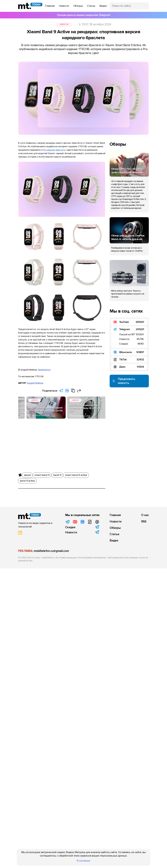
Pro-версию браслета (54, 150)
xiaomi (27, 474)
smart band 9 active (76, 474)
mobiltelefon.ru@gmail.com (51, 551)
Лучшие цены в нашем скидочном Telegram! (83, 15)
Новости (64, 24)
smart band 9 (42, 474)
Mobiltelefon (44, 370)
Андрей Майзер (35, 383)
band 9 (57, 474)
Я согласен (83, 861)
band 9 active (27, 480)
